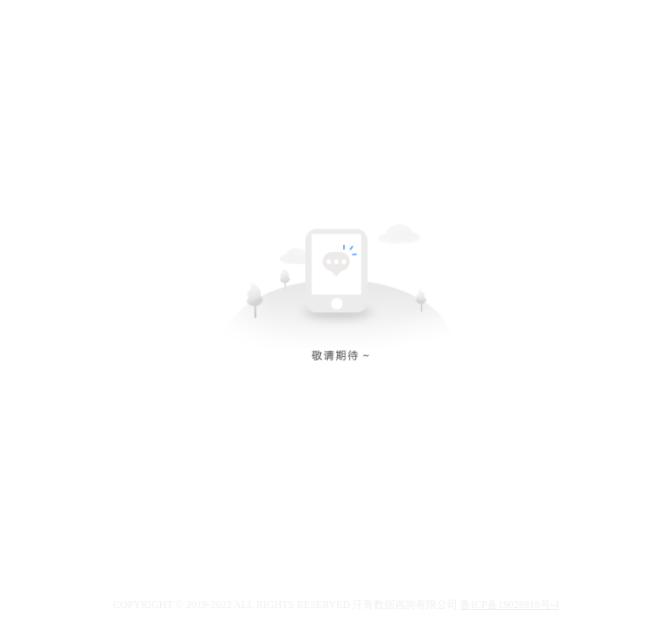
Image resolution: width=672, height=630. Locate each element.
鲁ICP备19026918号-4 (510, 605)
